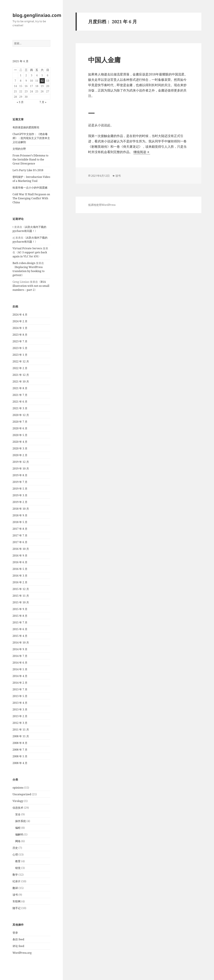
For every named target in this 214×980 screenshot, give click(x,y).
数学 (15, 875)
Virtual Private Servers (27, 248)
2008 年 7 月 (20, 750)
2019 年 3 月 (20, 495)
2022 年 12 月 (21, 361)
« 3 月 (20, 102)
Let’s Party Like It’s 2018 (28, 170)
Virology (18, 801)
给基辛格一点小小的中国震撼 (30, 188)
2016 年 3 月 (20, 576)
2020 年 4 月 (20, 442)
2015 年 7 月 (20, 622)
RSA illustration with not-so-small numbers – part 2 (31, 286)
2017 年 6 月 (20, 542)
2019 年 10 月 (21, 468)
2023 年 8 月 (20, 335)
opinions (18, 788)
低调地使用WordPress (102, 205)
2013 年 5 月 (20, 696)
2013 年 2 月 (20, 716)
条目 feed (18, 939)
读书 (15, 895)
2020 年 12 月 (21, 415)
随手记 (17, 908)
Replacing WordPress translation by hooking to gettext (29, 271)
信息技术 (18, 808)
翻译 (15, 888)
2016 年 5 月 (20, 569)
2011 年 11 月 (21, 730)
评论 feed (18, 946)
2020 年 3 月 (20, 448)
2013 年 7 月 (20, 689)
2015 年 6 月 (20, 629)
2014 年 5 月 (20, 669)
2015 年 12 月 (21, 589)
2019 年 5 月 (20, 489)
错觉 (18, 868)
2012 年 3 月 (20, 723)
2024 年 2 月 (20, 321)
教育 (18, 861)
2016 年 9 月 (20, 556)
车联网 (17, 901)
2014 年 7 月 (20, 656)
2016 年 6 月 (20, 562)
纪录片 (17, 881)
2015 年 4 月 (20, 636)
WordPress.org (22, 953)
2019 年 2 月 (20, 502)
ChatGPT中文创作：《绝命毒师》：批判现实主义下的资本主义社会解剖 (31, 138)
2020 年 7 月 (20, 422)
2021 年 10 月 (21, 381)
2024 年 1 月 (20, 328)
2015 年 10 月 (21, 602)
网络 (18, 841)
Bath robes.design (24, 263)
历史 (15, 848)
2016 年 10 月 (21, 549)
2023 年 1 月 (20, 355)
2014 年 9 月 (20, 649)
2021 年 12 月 (21, 375)
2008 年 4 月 (20, 763)
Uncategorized (22, 794)
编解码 (19, 834)
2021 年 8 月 (20, 388)
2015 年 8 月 (20, 616)
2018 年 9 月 (20, 515)
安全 (18, 814)
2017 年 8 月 (20, 529)
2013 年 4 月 (20, 703)
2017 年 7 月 (20, 535)
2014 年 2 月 (20, 683)
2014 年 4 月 (20, 676)
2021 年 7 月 (20, 395)
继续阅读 (142, 152)
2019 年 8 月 (20, 475)
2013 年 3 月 (20, 709)
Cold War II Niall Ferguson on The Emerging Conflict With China (31, 198)
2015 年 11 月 (21, 596)
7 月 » (43, 102)
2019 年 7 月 (20, 482)
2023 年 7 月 (20, 341)
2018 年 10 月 (21, 509)
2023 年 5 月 (20, 348)
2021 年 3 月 (20, 408)
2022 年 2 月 (20, 368)
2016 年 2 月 (20, 582)
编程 (18, 828)
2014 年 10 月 (21, 643)
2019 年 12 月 (21, 462)
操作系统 (21, 821)
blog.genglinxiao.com (37, 15)
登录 (15, 933)
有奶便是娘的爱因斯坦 (26, 127)
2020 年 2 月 (20, 455)
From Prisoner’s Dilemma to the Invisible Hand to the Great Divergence (30, 159)
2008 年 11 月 (21, 736)
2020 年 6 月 (20, 428)
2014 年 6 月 (20, 663)
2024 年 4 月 (20, 315)
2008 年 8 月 (20, 743)
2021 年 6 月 (20, 402)
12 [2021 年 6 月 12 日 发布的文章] (42, 81)
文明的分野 (19, 149)
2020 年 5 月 (20, 435)
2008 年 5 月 (20, 756)
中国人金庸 (104, 60)
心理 (15, 855)
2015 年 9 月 (20, 609)
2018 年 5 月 (20, 522)
